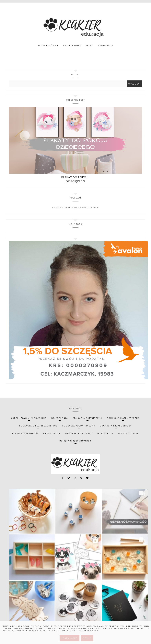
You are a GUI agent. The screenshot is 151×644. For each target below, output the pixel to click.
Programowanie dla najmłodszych (75, 208)
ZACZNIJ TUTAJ (72, 45)
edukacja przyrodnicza (116, 426)
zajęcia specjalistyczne (75, 441)
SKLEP (89, 45)
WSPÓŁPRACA (105, 45)
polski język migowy (78, 433)
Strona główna (48, 45)
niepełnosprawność (25, 433)
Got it (87, 638)
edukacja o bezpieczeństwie (38, 426)
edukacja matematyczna (123, 418)
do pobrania (60, 418)
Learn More (70, 638)
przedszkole (105, 433)
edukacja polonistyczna (79, 426)
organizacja (52, 433)
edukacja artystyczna (87, 418)
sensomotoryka (128, 433)
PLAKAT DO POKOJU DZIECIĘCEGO (75, 179)
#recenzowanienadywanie (29, 418)
